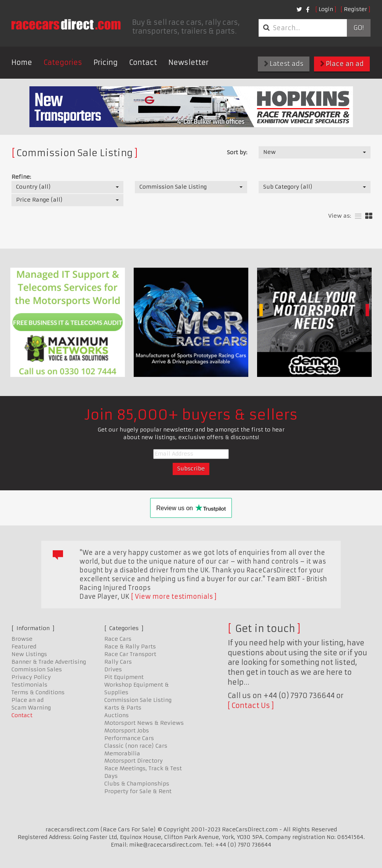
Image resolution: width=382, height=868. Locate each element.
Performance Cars (129, 738)
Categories (63, 62)
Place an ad (342, 64)
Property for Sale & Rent (138, 791)
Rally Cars (118, 662)
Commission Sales (37, 669)
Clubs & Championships (137, 784)
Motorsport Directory (134, 761)
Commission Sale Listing (138, 700)
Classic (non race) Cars (136, 746)
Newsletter (189, 62)
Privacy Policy (31, 677)
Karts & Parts (123, 708)
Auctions (117, 715)
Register (355, 9)
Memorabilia (122, 753)
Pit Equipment (124, 677)
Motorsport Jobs (127, 731)
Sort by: (237, 152)
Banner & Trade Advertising (49, 662)
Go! (359, 28)
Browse (22, 639)
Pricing (106, 62)
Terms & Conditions (38, 692)
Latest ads (284, 64)
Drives (113, 669)
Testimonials (29, 685)
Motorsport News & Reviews (144, 723)
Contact (143, 62)
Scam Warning (31, 708)
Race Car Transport (130, 654)
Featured (24, 647)
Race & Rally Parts (130, 647)
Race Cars (118, 639)
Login (326, 9)
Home (22, 62)
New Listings (29, 654)
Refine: (21, 177)
